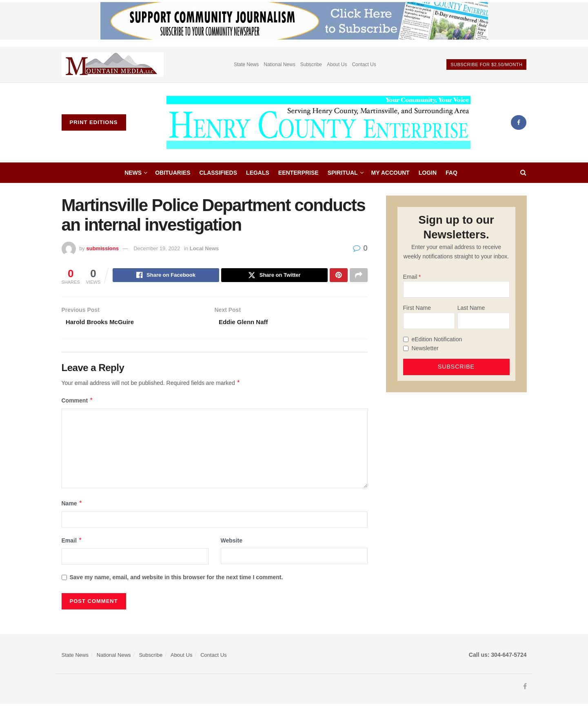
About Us (337, 64)
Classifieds (219, 173)
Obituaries (173, 173)
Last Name (471, 308)
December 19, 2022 (157, 248)
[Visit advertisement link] (113, 65)
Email (72, 543)
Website (232, 543)
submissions (102, 248)
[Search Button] (523, 173)
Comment (78, 403)
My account (391, 173)
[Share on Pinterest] (339, 276)
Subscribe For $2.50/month (486, 64)
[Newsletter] (406, 348)
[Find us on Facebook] (519, 122)
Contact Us (364, 64)
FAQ (452, 173)
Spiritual (343, 173)
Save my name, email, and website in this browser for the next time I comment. (176, 580)
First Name (417, 308)
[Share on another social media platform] (359, 276)
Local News (204, 248)
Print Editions (94, 122)
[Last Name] (484, 321)
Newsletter (425, 348)
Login (428, 173)
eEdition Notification (437, 339)
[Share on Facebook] (166, 276)
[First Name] (429, 321)
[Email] (456, 289)
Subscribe (311, 64)
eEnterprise (298, 173)
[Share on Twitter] (274, 276)
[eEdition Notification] (406, 339)
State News (246, 64)
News (133, 173)
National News (279, 64)
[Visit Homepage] (318, 122)
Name (72, 506)
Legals (258, 173)
